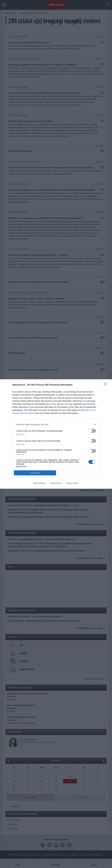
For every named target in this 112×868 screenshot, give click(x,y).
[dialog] (56, 434)
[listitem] (56, 424)
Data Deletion (39, 483)
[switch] (92, 431)
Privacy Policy (72, 483)
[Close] (106, 385)
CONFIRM (35, 473)
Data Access (56, 483)
